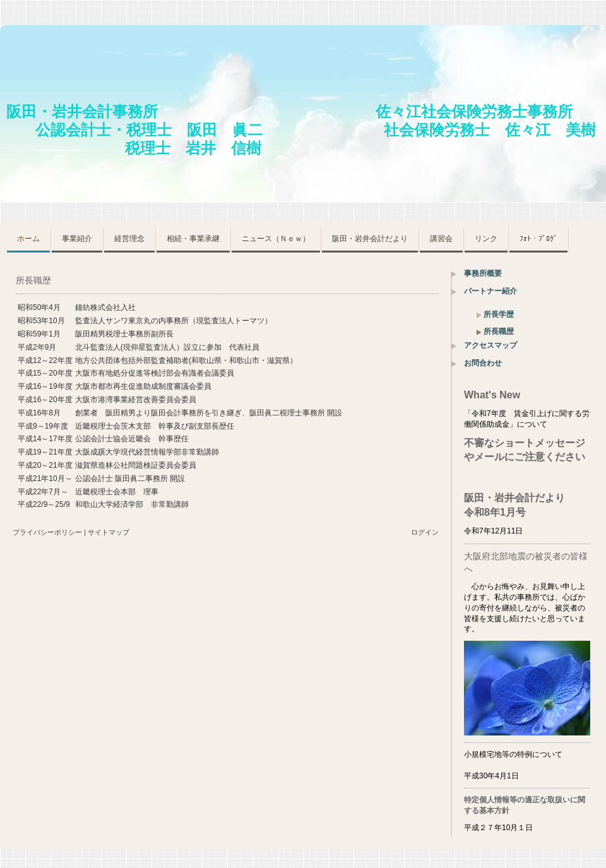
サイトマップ (109, 532)
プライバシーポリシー (47, 532)
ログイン (425, 532)
